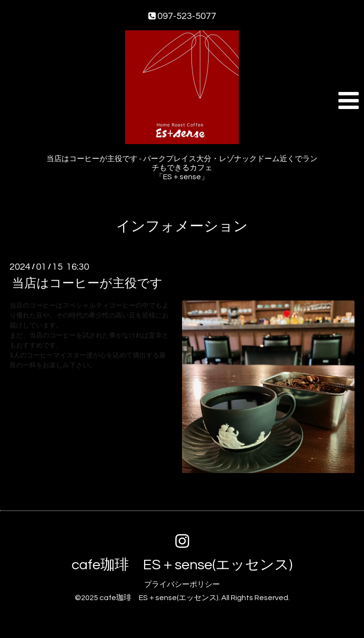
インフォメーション (182, 226)
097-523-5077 (182, 16)
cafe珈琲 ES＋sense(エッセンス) (182, 565)
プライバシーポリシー (182, 584)
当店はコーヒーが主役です (87, 283)
